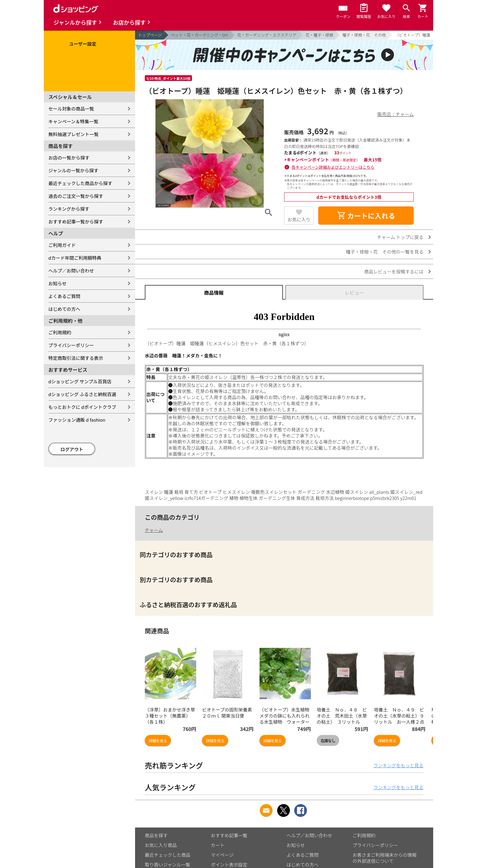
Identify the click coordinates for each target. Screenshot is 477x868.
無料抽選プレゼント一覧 (73, 134)
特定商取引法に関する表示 (76, 358)
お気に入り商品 (161, 845)
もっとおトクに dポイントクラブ (82, 407)
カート (218, 845)
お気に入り (299, 219)
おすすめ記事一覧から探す (76, 221)
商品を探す (156, 835)
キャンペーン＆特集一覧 (73, 121)
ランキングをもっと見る (398, 765)
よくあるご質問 (64, 296)
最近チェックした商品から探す (80, 183)
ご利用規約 (60, 332)
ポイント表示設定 (229, 864)
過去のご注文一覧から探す (76, 196)
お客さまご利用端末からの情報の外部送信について (385, 858)
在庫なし (328, 741)
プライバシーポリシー (71, 345)
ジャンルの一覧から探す (73, 170)
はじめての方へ (64, 309)
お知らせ (57, 283)
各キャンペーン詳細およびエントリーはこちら (333, 167)
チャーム (154, 530)
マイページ (222, 855)
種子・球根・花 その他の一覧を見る (385, 252)
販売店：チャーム (396, 114)
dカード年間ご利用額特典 (75, 258)
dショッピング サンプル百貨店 (80, 381)
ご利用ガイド (62, 245)
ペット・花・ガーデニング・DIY (200, 35)
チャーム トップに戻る (400, 237)
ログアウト (72, 449)
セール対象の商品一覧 (71, 109)
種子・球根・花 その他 (364, 35)
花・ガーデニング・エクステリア (267, 35)
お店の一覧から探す (69, 158)
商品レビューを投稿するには (394, 271)
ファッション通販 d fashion (77, 420)
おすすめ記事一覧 (229, 835)
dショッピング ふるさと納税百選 (82, 394)
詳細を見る (158, 741)
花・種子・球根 (319, 35)
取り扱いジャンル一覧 (167, 864)
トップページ (150, 35)
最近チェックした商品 (168, 855)
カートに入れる (366, 216)
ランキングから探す (69, 209)
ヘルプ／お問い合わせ (71, 271)
